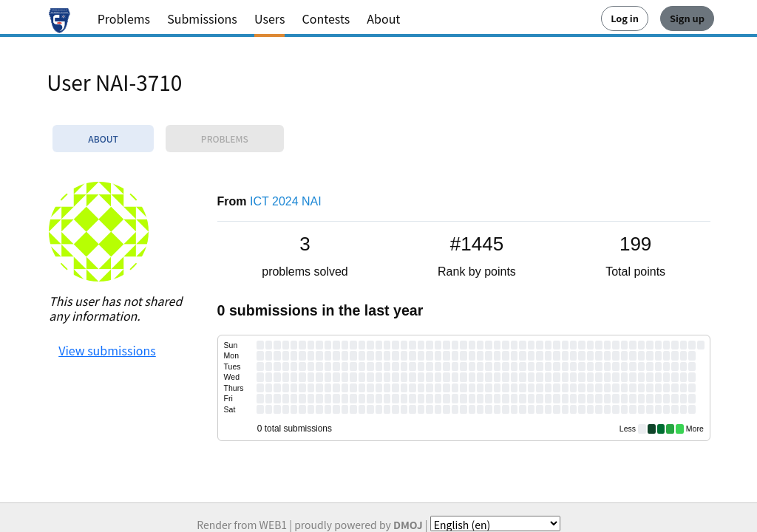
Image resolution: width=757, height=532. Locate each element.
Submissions (202, 18)
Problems (124, 18)
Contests (326, 18)
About (383, 18)
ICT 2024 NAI (286, 201)
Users (269, 18)
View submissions (107, 350)
